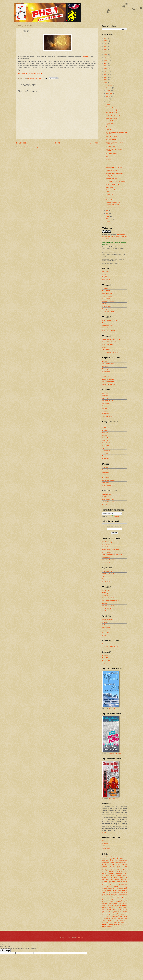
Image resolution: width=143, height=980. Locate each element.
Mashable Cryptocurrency (110, 384)
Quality (106, 909)
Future (122, 879)
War (116, 925)
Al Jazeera (105, 655)
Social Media (105, 915)
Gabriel (108, 104)
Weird (125, 925)
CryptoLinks (106, 376)
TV (117, 921)
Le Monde (105, 406)
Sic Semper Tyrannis (108, 301)
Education (119, 872)
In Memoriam (119, 889)
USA (104, 924)
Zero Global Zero (113, 799)
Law (126, 892)
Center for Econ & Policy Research (112, 339)
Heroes (104, 887)
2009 (106, 80)
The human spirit (110, 197)
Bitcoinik (105, 361)
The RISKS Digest (108, 608)
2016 (106, 60)
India (125, 889)
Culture (110, 868)
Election (105, 874)
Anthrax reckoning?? (111, 113)
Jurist (104, 576)
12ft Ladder (106, 272)
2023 (106, 41)
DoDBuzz (105, 475)
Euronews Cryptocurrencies (110, 379)
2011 (106, 74)
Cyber (114, 868)
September (109, 93)
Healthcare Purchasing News (111, 549)
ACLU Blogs (106, 590)
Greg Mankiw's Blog (108, 499)
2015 (106, 63)
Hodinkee (105, 625)
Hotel (120, 887)
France (112, 879)
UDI (109, 922)
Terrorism (114, 919)
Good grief (109, 176)
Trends (109, 920)
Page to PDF (106, 279)
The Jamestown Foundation (110, 352)
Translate (114, 516)
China (104, 864)
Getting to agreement (115, 753)
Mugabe (104, 898)
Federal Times (106, 478)
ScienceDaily (106, 562)
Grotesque (113, 885)
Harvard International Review (111, 342)
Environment (106, 875)
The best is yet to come (112, 107)
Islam (120, 890)
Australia (124, 859)
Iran (113, 890)
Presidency (105, 907)
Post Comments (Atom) (31, 147)
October (108, 91)
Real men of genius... (112, 154)
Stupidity (124, 915)
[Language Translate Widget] (112, 514)
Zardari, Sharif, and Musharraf (114, 173)
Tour (126, 919)
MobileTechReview (108, 443)
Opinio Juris (106, 579)
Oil (109, 900)
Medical (119, 896)
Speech (115, 915)
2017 (106, 58)
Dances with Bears (108, 325)
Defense (120, 868)
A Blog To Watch (107, 620)
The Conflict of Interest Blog (110, 646)
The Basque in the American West (115, 207)
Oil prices (114, 900)
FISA (111, 877)
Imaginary (105, 889)
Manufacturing (123, 894)
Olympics (121, 900)
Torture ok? (109, 129)
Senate (121, 913)
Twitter (121, 920)
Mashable (105, 440)
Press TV (105, 658)
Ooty (126, 900)
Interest (104, 890)
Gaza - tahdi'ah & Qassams (113, 110)
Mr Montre (105, 630)
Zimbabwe (109, 927)
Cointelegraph (106, 369)
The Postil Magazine (108, 311)
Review (110, 911)
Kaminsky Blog (107, 627)
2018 (106, 55)
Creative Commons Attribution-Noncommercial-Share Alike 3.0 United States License (114, 236)
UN (118, 922)
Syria (120, 917)
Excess (119, 875)
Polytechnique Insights (109, 299)
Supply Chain (106, 917)
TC (103, 448)
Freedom (117, 879)
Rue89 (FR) (106, 414)
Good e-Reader (107, 438)
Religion (105, 911)
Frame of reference (111, 121)
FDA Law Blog (106, 544)
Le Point (105, 409)
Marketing (109, 896)
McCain (114, 896)
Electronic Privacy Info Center (111, 601)
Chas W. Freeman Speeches (111, 323)
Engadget (105, 430)
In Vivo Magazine (107, 552)
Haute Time (106, 622)
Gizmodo (105, 435)
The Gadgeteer (107, 453)
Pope (104, 906)
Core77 (104, 428)
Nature (119, 898)
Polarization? (112, 708)
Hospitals (115, 887)
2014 (106, 66)
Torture (122, 919)
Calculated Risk (107, 494)
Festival (125, 875)
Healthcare (123, 885)
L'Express (105, 396)
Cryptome (105, 595)
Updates (122, 922)
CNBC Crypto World (108, 364)
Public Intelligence (108, 345)
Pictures (115, 904)
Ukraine (115, 922)
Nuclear (125, 898)
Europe (113, 875)
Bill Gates (114, 861)
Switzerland (114, 917)
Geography (124, 881)
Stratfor (104, 347)
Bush (116, 863)
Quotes (111, 909)
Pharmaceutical (107, 904)
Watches (120, 925)
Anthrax (115, 859)
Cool (114, 866)
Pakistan (110, 902)
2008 (106, 83)
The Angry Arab (107, 309)
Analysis (110, 859)
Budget (112, 862)
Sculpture (110, 913)
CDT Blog (105, 593)
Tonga (118, 919)
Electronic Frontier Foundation (111, 598)
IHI (103, 841)
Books (109, 862)
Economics (111, 872)
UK (111, 922)
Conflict (125, 864)
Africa (113, 857)
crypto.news (106, 374)
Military (124, 896)
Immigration (111, 889)
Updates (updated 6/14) (112, 184)
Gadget (105, 881)
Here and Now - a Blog (109, 328)
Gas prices (112, 881)
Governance (124, 883)
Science (105, 913)
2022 (106, 44)
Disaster (113, 870)
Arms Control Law (107, 571)
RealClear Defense (108, 485)
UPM (126, 922)
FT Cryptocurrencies (108, 382)
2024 (106, 38)
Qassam (125, 907)
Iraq (116, 890)
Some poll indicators (111, 139)
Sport (119, 915)
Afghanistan (106, 857)
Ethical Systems (107, 644)
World (104, 926)
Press (110, 907)
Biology (120, 861)
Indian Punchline (107, 293)
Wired (104, 611)
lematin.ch (105, 411)
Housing (124, 887)
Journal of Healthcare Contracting (112, 555)
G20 (126, 879)
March (108, 216)
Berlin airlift (108, 861)
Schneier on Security (108, 606)
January (108, 222)
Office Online (106, 848)
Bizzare (125, 861)
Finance (105, 877)
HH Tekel (108, 159)
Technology (106, 919)
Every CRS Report (108, 291)
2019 (106, 52)
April (107, 213)
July (107, 99)
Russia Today (106, 661)
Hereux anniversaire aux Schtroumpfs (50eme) (113, 203)
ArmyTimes (106, 467)
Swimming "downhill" (111, 179)
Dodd (121, 870)
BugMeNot (105, 277)
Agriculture (119, 857)
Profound (108, 162)
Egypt (125, 872)
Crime (125, 866)
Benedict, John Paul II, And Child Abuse (30, 73)
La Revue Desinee (108, 401)
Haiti (118, 885)
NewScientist (106, 557)
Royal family (118, 911)
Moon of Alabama (107, 296)
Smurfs (125, 913)
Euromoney (106, 497)
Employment (111, 874)
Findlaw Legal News (108, 574)
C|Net (104, 425)
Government (106, 885)
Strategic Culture (107, 306)
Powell (117, 906)
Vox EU (104, 504)
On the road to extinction (113, 115)
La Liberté (105, 398)
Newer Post (21, 143)
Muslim (114, 898)
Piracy (120, 904)
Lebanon (112, 894)
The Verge (105, 456)
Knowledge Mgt (118, 892)
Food (116, 877)
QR (103, 909)
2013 (106, 69)
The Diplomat (106, 350)
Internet (109, 890)
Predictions (124, 905)
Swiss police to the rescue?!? (114, 167)
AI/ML (125, 857)
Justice (110, 892)
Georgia (105, 883)
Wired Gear (106, 458)
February (109, 219)
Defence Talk (106, 470)
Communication (114, 864)
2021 (106, 46)
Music (109, 898)
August (108, 96)
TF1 (103, 663)
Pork (108, 906)
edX (103, 846)
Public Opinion (117, 907)
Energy (125, 874)
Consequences (107, 866)
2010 (106, 77)
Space (111, 915)
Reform (119, 909)
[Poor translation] (7, 951)
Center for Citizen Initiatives (110, 320)
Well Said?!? (86, 56)
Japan (104, 892)
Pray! (107, 127)
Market (104, 896)
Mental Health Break (111, 118)
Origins (104, 902)
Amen (107, 156)
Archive (104, 274)
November (109, 88)
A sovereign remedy (111, 170)
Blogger (80, 938)
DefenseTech (106, 472)
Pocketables (106, 446)
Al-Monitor (105, 288)
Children (125, 862)
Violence (110, 925)
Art (121, 859)
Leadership (105, 894)
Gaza (118, 881)
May (107, 211)
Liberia (117, 894)
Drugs (125, 870)
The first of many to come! (113, 200)
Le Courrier (105, 403)
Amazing (105, 859)
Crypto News (106, 371)
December (109, 85)
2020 (106, 49)
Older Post (94, 143)
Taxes (125, 917)
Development (106, 870)
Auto (103, 861)
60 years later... (110, 124)
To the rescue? (110, 194)
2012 (106, 71)
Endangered (119, 874)
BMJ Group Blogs (107, 542)
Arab (118, 859)
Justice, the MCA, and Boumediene (116, 182)
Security (116, 913)
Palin (125, 902)
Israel (123, 890)
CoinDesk (105, 366)
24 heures (105, 393)
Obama (105, 900)
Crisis (104, 868)
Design (125, 868)
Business (120, 862)
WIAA (104, 635)
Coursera (105, 843)
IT (126, 891)
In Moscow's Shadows (109, 331)
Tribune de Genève (108, 416)
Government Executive (109, 480)
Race (115, 909)
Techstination (106, 451)
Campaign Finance (111, 146)
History (109, 887)
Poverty (112, 906)
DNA (118, 870)
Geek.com (105, 433)
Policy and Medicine (108, 560)
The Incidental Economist (110, 502)
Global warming (114, 883)
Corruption (119, 866)
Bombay (104, 862)
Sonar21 (105, 304)
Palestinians (119, 902)
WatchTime (105, 633)
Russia (125, 911)
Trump (114, 921)
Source (104, 832)
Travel (104, 920)
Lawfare (105, 603)
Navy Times (106, 483)
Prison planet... (110, 187)
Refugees (124, 909)
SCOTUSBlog (106, 582)
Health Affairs (106, 547)
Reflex (107, 165)
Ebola (104, 872)
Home (58, 143)
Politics (124, 904)
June (107, 102)
